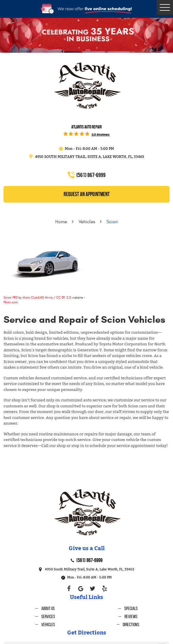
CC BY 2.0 (64, 298)
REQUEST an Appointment (87, 194)
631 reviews (101, 135)
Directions (131, 624)
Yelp (104, 589)
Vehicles (87, 222)
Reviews (131, 616)
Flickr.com (11, 302)
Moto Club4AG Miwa (38, 298)
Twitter (92, 589)
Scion (112, 222)
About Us (48, 608)
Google (81, 589)
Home (61, 222)
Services (48, 616)
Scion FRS (11, 298)
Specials (131, 608)
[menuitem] (45, 608)
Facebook (69, 589)
